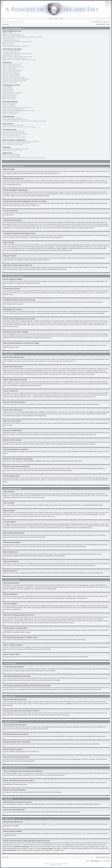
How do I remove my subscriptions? (13, 145)
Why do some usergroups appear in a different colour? (18, 111)
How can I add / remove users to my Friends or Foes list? (19, 127)
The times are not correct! (10, 52)
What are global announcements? (12, 93)
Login (61, 18)
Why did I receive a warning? (11, 76)
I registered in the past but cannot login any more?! (17, 42)
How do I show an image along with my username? (17, 57)
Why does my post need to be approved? (15, 81)
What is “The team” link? (10, 114)
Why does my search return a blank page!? (15, 134)
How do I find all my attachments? (12, 150)
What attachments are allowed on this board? (16, 149)
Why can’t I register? (9, 45)
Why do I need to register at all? (12, 34)
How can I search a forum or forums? (13, 131)
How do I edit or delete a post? (12, 65)
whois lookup (16, 845)
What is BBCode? (8, 87)
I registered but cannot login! (11, 40)
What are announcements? (10, 94)
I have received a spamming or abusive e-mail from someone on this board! (25, 121)
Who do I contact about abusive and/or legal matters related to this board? (24, 158)
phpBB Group (51, 824)
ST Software (59, 865)
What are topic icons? (9, 99)
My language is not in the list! (11, 55)
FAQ (50, 18)
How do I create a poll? (9, 69)
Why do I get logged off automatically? (14, 36)
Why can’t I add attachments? (11, 75)
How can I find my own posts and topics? (14, 137)
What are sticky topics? (9, 96)
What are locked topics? (10, 97)
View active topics (19, 22)
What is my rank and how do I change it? (14, 58)
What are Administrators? (10, 103)
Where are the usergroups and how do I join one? (17, 108)
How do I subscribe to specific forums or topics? (17, 143)
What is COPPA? (8, 43)
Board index (6, 24)
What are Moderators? (9, 105)
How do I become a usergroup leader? (14, 109)
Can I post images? (8, 91)
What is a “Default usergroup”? (12, 112)
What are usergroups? (9, 106)
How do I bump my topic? (10, 82)
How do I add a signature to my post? (14, 67)
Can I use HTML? (8, 88)
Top (3, 175)
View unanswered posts (8, 22)
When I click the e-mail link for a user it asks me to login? (19, 60)
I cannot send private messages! (12, 118)
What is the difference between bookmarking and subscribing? (21, 141)
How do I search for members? (12, 136)
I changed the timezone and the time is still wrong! (17, 54)
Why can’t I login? (8, 33)
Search (56, 18)
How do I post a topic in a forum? (12, 64)
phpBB (51, 864)
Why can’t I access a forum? (11, 73)
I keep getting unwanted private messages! (15, 120)
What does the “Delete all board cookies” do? (16, 46)
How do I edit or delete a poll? (11, 72)
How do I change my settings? (11, 51)
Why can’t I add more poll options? (13, 70)
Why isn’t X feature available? (11, 156)
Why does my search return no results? (14, 133)
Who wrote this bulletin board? (11, 155)
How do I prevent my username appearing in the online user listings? (23, 37)
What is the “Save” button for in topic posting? (16, 79)
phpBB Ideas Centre (80, 833)
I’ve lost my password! (9, 39)
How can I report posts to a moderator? (14, 78)
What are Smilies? (8, 90)
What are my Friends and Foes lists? (13, 125)
